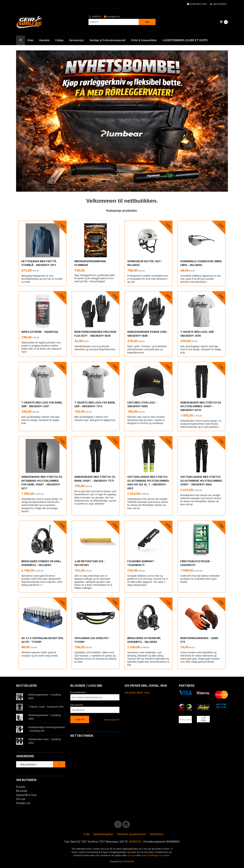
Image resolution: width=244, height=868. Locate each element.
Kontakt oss (23, 803)
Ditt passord (77, 705)
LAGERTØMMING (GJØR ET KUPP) (185, 40)
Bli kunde (22, 791)
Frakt (87, 834)
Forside (21, 787)
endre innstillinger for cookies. (156, 855)
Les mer (132, 855)
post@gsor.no (112, 17)
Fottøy (60, 40)
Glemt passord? (112, 720)
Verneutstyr (76, 40)
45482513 (95, 17)
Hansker (44, 40)
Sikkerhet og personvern (132, 834)
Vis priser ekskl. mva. (137, 692)
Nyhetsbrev (157, 834)
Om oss (21, 799)
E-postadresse (78, 692)
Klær (31, 40)
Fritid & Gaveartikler (144, 40)
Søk (147, 22)
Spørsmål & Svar (26, 795)
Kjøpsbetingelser (103, 834)
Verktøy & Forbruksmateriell (108, 40)
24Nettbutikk (128, 861)
